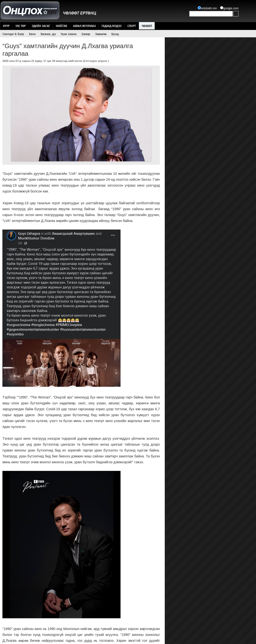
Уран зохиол (69, 34)
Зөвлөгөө (101, 34)
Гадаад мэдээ (112, 26)
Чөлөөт (147, 26)
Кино (32, 34)
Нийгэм (61, 26)
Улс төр (21, 26)
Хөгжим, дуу (48, 34)
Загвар (86, 34)
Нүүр (6, 26)
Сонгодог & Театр (13, 34)
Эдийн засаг (41, 26)
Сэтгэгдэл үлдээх (96, 61)
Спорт (132, 26)
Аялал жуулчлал (84, 26)
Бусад (115, 34)
